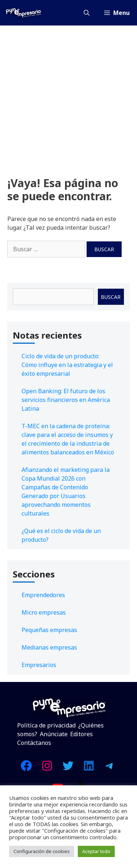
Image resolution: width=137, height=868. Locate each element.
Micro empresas (44, 612)
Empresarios (39, 665)
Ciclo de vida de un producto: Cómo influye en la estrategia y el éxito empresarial (67, 365)
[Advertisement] (68, 97)
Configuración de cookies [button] (42, 851)
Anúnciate (54, 734)
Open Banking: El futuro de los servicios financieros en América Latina (66, 400)
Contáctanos (34, 743)
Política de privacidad (46, 725)
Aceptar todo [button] (96, 851)
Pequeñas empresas (49, 630)
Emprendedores (43, 595)
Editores (81, 734)
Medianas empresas (49, 647)
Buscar (111, 297)
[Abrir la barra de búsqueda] (87, 13)
